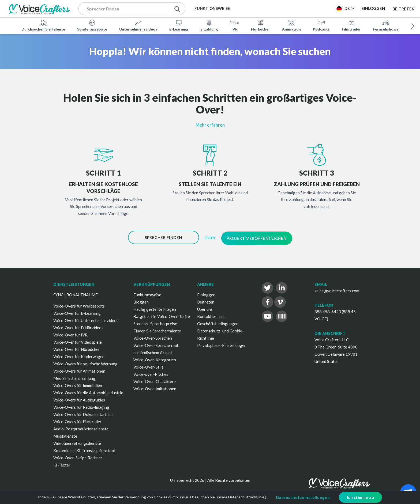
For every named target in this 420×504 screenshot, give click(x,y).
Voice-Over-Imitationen (155, 387)
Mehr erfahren (210, 125)
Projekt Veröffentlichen (257, 237)
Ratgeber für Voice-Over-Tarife (162, 315)
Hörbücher (260, 25)
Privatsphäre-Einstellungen (222, 344)
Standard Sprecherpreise (155, 322)
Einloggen (206, 293)
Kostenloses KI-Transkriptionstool (84, 449)
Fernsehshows (386, 25)
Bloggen (141, 301)
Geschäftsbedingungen (218, 322)
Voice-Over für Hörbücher (77, 348)
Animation (291, 25)
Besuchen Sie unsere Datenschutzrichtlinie (228, 497)
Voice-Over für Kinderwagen (79, 355)
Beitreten (404, 9)
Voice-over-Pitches (151, 373)
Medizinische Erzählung (74, 377)
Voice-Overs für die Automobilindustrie (88, 391)
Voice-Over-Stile (149, 366)
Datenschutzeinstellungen (303, 497)
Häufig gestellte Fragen (155, 308)
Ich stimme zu (361, 497)
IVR (234, 25)
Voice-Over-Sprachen (153, 337)
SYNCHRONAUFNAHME (76, 293)
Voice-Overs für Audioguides (79, 399)
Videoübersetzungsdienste (77, 442)
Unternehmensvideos (138, 25)
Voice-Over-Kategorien (155, 358)
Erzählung (209, 25)
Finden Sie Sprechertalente (157, 329)
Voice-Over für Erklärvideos (78, 326)
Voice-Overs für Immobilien (78, 384)
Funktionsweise (147, 293)
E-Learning (179, 25)
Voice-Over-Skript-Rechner (78, 456)
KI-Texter (62, 464)
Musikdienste (65, 435)
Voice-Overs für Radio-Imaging (81, 406)
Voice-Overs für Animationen (79, 370)
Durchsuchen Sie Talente (43, 25)
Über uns (205, 308)
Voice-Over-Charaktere (155, 380)
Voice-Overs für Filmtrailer (77, 420)
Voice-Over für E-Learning (77, 312)
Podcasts (321, 25)
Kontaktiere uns (211, 315)
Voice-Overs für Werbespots (79, 305)
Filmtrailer (351, 25)
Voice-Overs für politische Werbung (85, 362)
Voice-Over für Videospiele (78, 341)
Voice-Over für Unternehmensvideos (86, 319)
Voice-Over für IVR (70, 334)
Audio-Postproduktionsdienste (81, 427)
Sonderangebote (92, 25)
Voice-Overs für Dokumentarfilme (83, 413)
